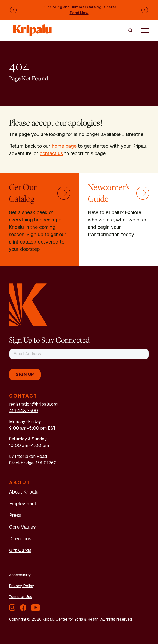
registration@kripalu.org (33, 404)
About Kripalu (24, 492)
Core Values (22, 527)
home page (64, 146)
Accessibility (20, 575)
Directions (20, 539)
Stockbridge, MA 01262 (33, 463)
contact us (51, 153)
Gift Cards (20, 550)
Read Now (79, 13)
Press (15, 515)
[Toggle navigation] (145, 30)
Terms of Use (21, 597)
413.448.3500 (23, 411)
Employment (23, 503)
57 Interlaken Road (28, 456)
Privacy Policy (22, 586)
